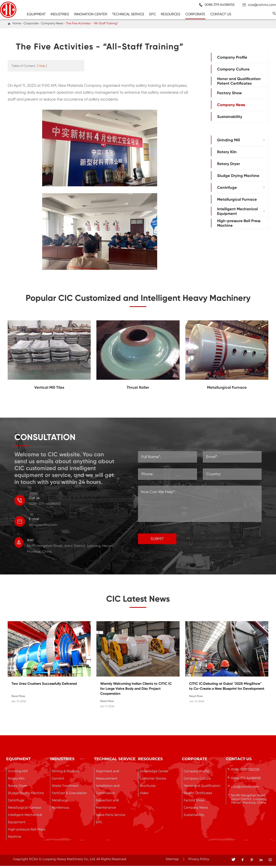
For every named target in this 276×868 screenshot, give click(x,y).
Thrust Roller (138, 390)
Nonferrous (60, 810)
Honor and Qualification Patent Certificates (239, 81)
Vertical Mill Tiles (49, 390)
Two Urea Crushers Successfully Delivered (44, 686)
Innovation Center (91, 14)
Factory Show (229, 93)
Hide (42, 66)
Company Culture (233, 69)
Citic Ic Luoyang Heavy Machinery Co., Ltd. (63, 861)
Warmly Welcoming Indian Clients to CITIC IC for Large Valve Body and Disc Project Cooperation (136, 691)
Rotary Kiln (227, 152)
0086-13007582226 (245, 772)
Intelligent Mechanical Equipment (237, 211)
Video (144, 795)
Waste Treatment (65, 788)
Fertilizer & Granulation (69, 795)
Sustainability (230, 117)
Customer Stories (153, 781)
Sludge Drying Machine (238, 176)
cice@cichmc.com (262, 5)
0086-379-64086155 (246, 780)
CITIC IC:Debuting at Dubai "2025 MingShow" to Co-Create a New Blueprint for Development (227, 688)
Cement (58, 781)
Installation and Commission (108, 792)
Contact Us (221, 14)
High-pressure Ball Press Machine (239, 223)
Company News (52, 23)
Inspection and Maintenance (107, 806)
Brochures (148, 788)
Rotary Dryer (229, 164)
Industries (60, 14)
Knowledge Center (154, 773)
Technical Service (128, 14)
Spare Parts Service (111, 817)
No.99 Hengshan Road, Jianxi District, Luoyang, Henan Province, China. (249, 801)
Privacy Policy (199, 861)
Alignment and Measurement (107, 777)
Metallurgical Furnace (237, 199)
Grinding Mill (229, 140)
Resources (170, 14)
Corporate (195, 14)
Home (17, 23)
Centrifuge (227, 187)
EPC (153, 14)
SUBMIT (157, 541)
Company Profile (232, 57)
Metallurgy (60, 802)
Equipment (36, 14)
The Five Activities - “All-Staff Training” (92, 23)
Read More (18, 698)
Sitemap (172, 861)
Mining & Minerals (65, 773)
